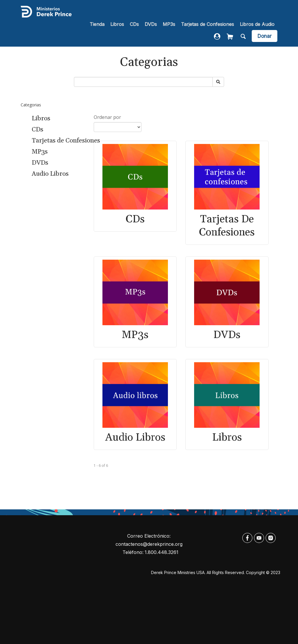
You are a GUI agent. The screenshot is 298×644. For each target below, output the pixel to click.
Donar (265, 36)
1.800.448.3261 (162, 552)
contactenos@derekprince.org (149, 544)
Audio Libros (50, 174)
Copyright (255, 572)
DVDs (151, 24)
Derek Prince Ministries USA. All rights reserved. (198, 572)
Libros (117, 24)
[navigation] (182, 25)
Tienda (97, 24)
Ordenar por (107, 117)
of (103, 466)
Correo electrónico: (149, 536)
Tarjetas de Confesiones (207, 24)
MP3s (169, 24)
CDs (134, 24)
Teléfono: (133, 552)
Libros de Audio (257, 24)
